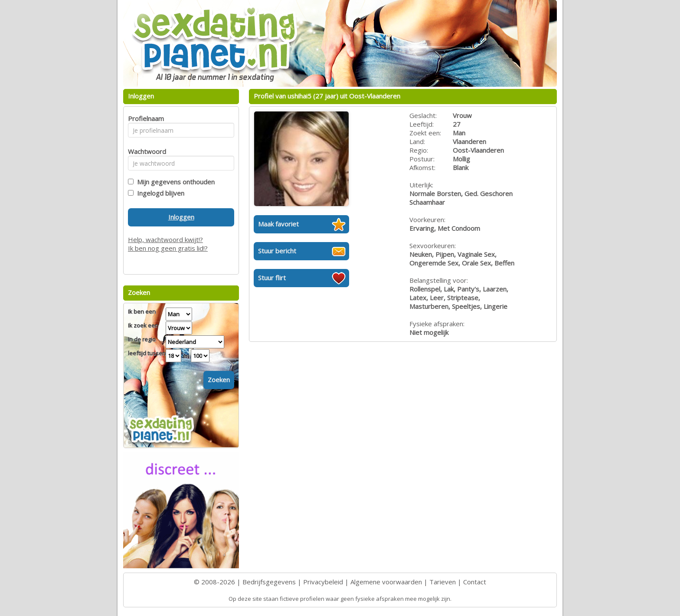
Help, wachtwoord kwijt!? (165, 239)
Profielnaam (145, 118)
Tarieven (443, 582)
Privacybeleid (323, 582)
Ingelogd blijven (159, 193)
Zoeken (219, 380)
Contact (475, 582)
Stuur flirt (272, 278)
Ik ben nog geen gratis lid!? (168, 248)
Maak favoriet (278, 224)
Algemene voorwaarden (386, 582)
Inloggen (181, 217)
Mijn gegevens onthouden (174, 182)
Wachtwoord (145, 151)
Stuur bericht (277, 251)
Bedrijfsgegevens (269, 582)
